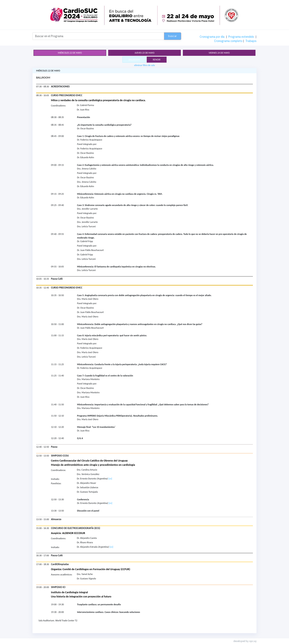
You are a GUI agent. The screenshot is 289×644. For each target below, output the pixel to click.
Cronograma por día (212, 37)
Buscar (172, 36)
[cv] (110, 479)
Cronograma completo (228, 41)
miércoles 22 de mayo (70, 53)
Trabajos (251, 41)
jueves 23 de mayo (145, 53)
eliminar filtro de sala (145, 65)
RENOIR (157, 60)
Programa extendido (241, 37)
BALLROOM (134, 60)
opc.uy (253, 641)
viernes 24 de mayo (219, 53)
